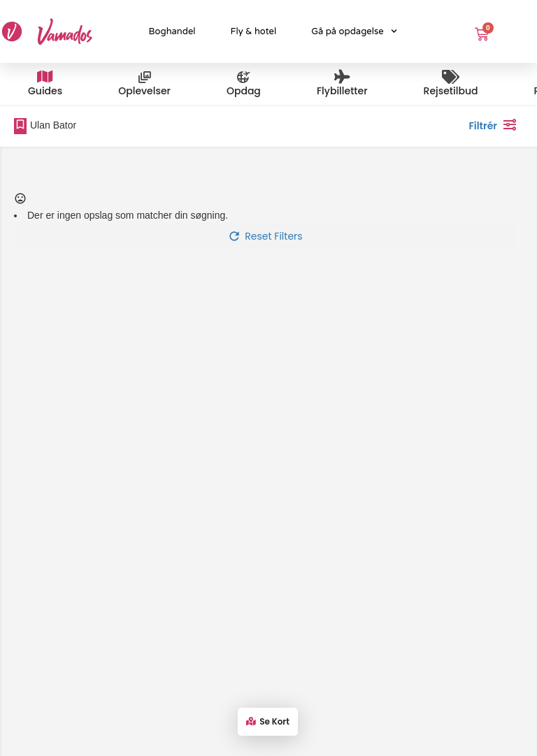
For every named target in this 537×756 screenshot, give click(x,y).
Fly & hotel (254, 31)
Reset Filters (265, 236)
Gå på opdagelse (354, 31)
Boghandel (172, 31)
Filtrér (496, 124)
